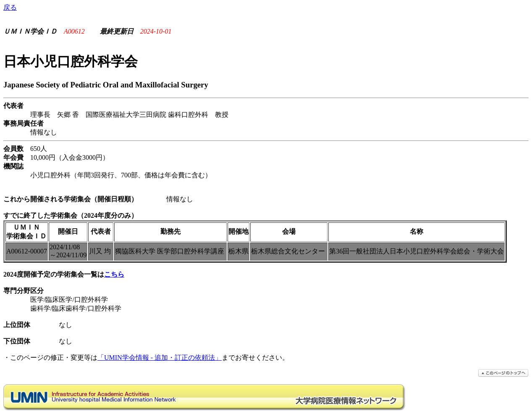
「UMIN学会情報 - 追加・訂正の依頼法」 (160, 358)
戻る (10, 7)
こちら (114, 274)
